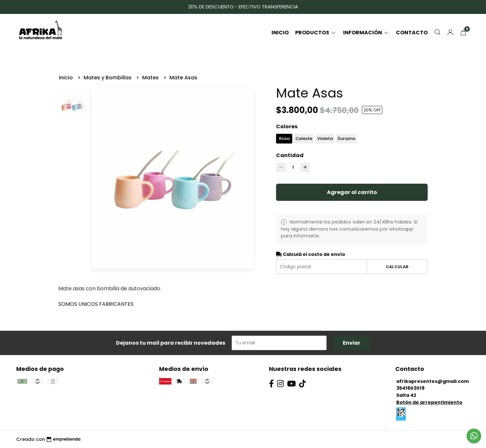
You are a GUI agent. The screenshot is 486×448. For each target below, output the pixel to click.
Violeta (325, 138)
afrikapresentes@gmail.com (433, 381)
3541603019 (410, 388)
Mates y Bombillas (108, 78)
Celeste (304, 138)
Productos (316, 33)
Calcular (397, 267)
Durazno (347, 138)
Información (366, 33)
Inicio (280, 33)
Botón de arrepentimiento (429, 402)
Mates (151, 78)
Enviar (352, 343)
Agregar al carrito (352, 192)
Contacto (412, 33)
